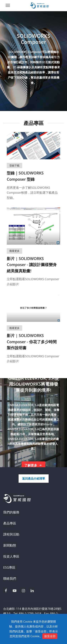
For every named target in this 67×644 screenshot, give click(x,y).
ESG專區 (9, 567)
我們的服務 (11, 512)
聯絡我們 (10, 578)
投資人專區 (11, 556)
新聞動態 (10, 545)
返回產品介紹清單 (34, 478)
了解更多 (34, 466)
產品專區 (10, 523)
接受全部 (50, 636)
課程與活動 (11, 534)
